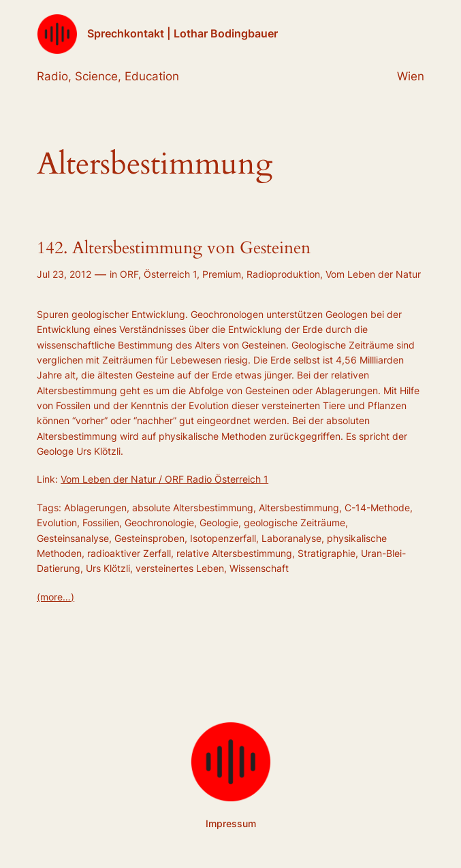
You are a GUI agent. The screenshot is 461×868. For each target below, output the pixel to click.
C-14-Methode (377, 508)
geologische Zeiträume (295, 523)
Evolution (57, 523)
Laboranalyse (291, 538)
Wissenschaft (259, 568)
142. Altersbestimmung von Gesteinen (174, 248)
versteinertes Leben (180, 568)
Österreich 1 (170, 274)
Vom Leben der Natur (373, 274)
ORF (129, 274)
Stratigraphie (327, 553)
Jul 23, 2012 (64, 274)
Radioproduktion (283, 274)
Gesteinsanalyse (73, 538)
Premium (222, 274)
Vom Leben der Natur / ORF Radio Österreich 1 (164, 479)
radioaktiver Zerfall (129, 553)
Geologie (219, 523)
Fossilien (101, 523)
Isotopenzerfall (223, 538)
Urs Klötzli (108, 568)
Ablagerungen (95, 508)
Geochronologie (159, 523)
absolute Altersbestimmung (193, 508)
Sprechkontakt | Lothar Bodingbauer (182, 34)
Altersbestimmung (299, 508)
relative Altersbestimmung (234, 553)
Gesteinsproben (149, 538)
